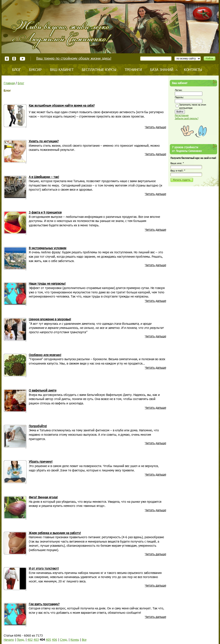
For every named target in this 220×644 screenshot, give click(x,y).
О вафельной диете (43, 390)
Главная (9, 83)
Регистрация (182, 115)
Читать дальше (156, 127)
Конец (75, 640)
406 (55, 640)
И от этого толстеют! (44, 568)
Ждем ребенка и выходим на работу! (55, 533)
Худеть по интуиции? (44, 141)
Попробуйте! (38, 426)
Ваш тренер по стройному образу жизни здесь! (74, 58)
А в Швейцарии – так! (44, 177)
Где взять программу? (44, 604)
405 (48, 640)
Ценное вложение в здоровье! (50, 319)
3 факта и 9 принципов (45, 212)
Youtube (22, 59)
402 (30, 640)
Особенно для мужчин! (45, 355)
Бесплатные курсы (99, 70)
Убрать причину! (41, 462)
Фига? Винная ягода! (43, 497)
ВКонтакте (7, 59)
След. (64, 640)
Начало (9, 640)
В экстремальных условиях (48, 248)
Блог (16, 70)
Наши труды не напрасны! (47, 283)
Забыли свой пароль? (187, 118)
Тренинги (133, 70)
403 (36, 640)
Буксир (35, 70)
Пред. (21, 640)
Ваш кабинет (62, 70)
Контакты (193, 70)
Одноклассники (14, 59)
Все (84, 640)
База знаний (162, 70)
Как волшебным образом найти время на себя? (62, 105)
